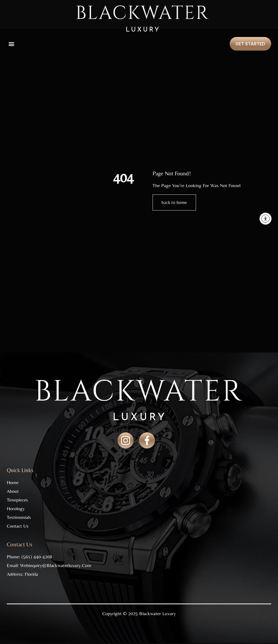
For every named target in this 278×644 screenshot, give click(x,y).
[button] (11, 44)
